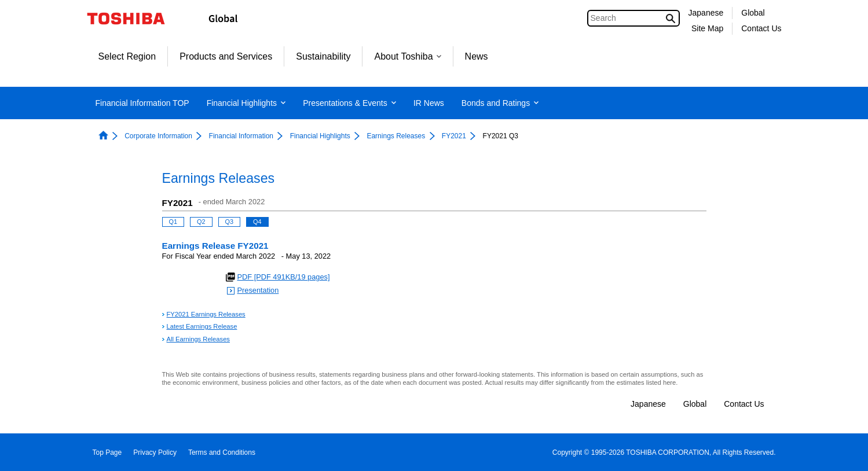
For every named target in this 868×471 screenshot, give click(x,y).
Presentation (258, 290)
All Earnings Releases (198, 339)
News (477, 56)
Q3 (230, 222)
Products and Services (226, 56)
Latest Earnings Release (202, 326)
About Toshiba (407, 56)
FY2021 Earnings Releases (206, 314)
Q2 (201, 222)
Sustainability (323, 56)
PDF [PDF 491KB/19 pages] (284, 277)
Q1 (173, 222)
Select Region (127, 56)
